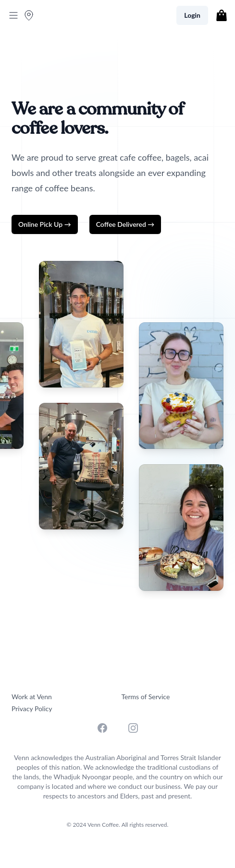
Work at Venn (32, 697)
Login (192, 15)
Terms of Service (146, 697)
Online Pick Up (45, 224)
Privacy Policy (32, 709)
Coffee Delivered (125, 224)
